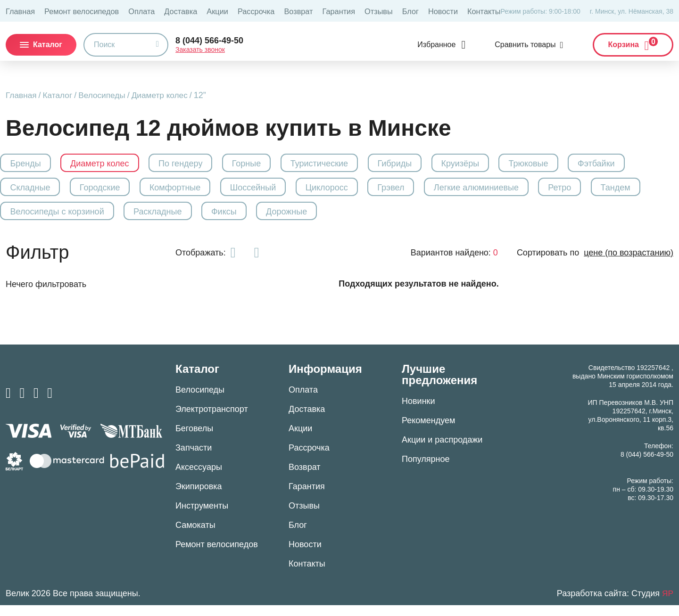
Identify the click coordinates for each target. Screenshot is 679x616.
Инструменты (202, 517)
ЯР (667, 604)
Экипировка (199, 497)
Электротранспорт (212, 420)
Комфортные (190, 191)
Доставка (160, 11)
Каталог (60, 95)
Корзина (633, 42)
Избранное (436, 44)
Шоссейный (272, 191)
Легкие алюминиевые (509, 191)
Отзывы (336, 11)
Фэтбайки (638, 164)
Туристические (343, 164)
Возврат (265, 11)
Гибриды (423, 164)
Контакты (431, 11)
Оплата (125, 11)
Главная (18, 11)
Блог (365, 11)
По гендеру (195, 164)
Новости (395, 11)
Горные (265, 164)
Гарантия (301, 11)
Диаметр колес (166, 95)
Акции (193, 11)
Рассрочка (228, 11)
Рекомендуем (428, 431)
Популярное (426, 470)
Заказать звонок (200, 49)
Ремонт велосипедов (72, 11)
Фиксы (302, 219)
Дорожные (369, 219)
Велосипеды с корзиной (126, 219)
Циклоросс (350, 191)
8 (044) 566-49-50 (209, 40)
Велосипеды (106, 95)
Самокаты (195, 536)
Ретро (597, 191)
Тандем (30, 219)
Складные (36, 191)
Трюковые (565, 164)
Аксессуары (199, 478)
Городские (110, 191)
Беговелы (194, 439)
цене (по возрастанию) (629, 263)
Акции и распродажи (442, 451)
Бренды (31, 164)
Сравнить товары (525, 44)
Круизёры (493, 164)
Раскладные (231, 219)
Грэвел (419, 191)
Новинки (418, 412)
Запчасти (194, 459)
